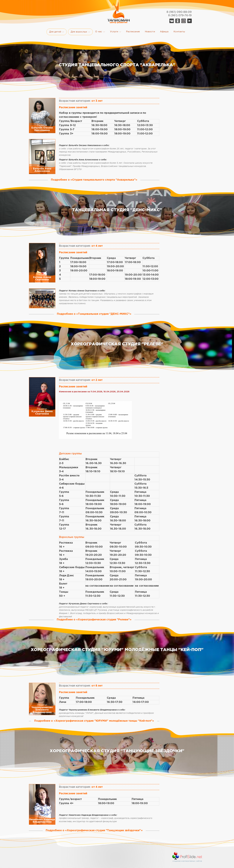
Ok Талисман (178, 21)
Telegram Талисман (184, 21)
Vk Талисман (172, 21)
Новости (150, 32)
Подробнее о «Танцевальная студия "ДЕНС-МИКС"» (94, 314)
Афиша (164, 32)
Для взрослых (80, 32)
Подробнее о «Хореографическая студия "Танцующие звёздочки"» (94, 830)
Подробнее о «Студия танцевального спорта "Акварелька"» (94, 180)
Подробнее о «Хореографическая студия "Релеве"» (94, 620)
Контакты (179, 32)
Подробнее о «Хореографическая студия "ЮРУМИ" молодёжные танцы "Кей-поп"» (94, 721)
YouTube (190, 21)
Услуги (116, 32)
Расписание (133, 32)
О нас (100, 32)
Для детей (57, 32)
